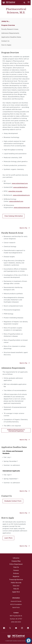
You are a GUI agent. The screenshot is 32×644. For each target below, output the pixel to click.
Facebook (4, 628)
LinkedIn (28, 628)
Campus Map (16, 561)
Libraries (16, 558)
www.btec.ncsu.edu (15, 191)
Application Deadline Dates (11, 37)
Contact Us (5, 41)
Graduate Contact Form (13, 501)
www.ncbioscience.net (22, 208)
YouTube (16, 628)
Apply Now (16, 592)
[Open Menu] (29, 3)
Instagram (22, 628)
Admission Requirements (10, 33)
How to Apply (6, 45)
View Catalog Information (14, 216)
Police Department (16, 564)
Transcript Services (16, 579)
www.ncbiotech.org (16, 201)
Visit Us (16, 567)
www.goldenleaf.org (20, 187)
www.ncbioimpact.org (20, 183)
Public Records (16, 583)
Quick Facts (16, 607)
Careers (16, 570)
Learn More (8, 538)
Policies (16, 573)
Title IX (16, 589)
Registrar (16, 576)
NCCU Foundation (16, 604)
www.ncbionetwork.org (21, 195)
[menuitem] (4, 628)
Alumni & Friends (16, 601)
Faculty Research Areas (10, 29)
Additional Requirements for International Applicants (16, 430)
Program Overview (8, 25)
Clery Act (16, 586)
